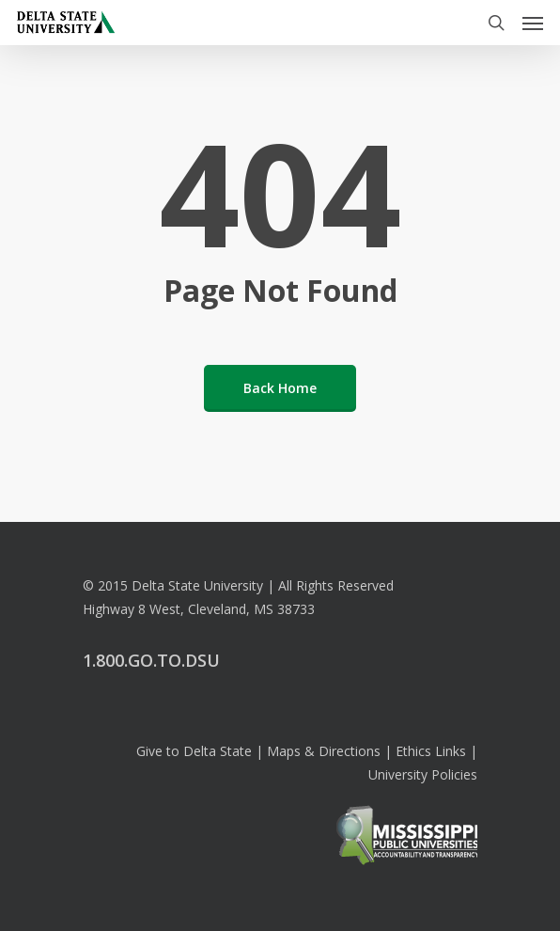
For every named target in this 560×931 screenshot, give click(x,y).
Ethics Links (431, 751)
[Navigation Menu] (533, 23)
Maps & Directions (324, 751)
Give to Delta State (194, 751)
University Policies (423, 774)
